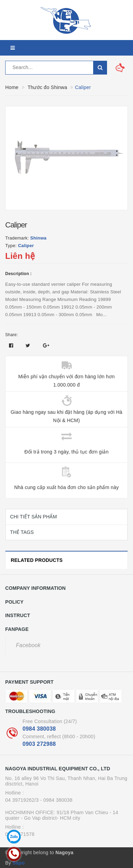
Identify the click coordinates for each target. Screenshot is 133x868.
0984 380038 (39, 729)
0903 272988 (39, 744)
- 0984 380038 (56, 800)
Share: (12, 335)
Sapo (19, 863)
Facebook (28, 645)
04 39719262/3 (22, 800)
